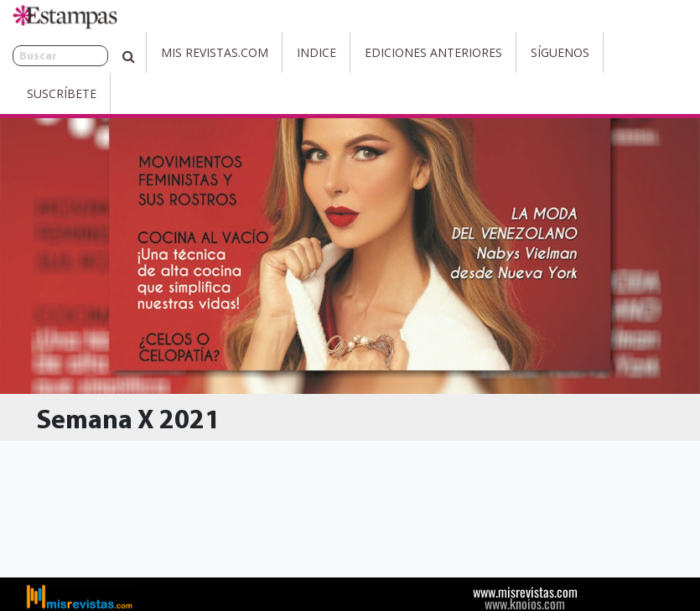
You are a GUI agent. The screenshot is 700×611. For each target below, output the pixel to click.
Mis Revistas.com (178, 52)
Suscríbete (616, 52)
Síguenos (523, 52)
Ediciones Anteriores (397, 52)
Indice (280, 52)
